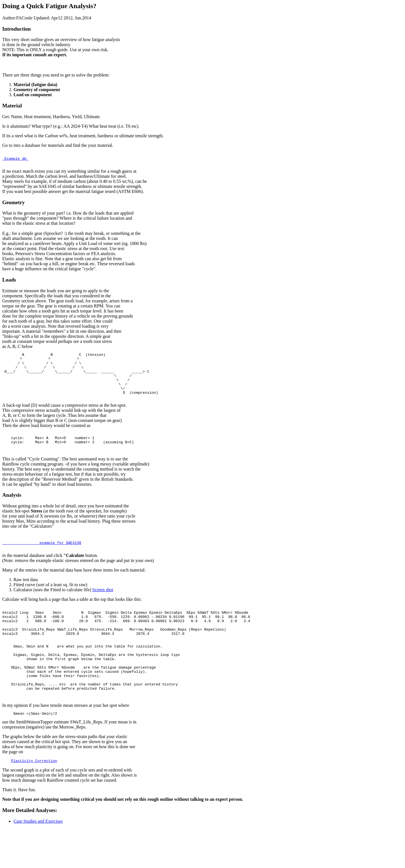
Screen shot (103, 609)
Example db (15, 160)
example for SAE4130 (42, 561)
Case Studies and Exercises (38, 861)
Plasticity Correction (34, 800)
